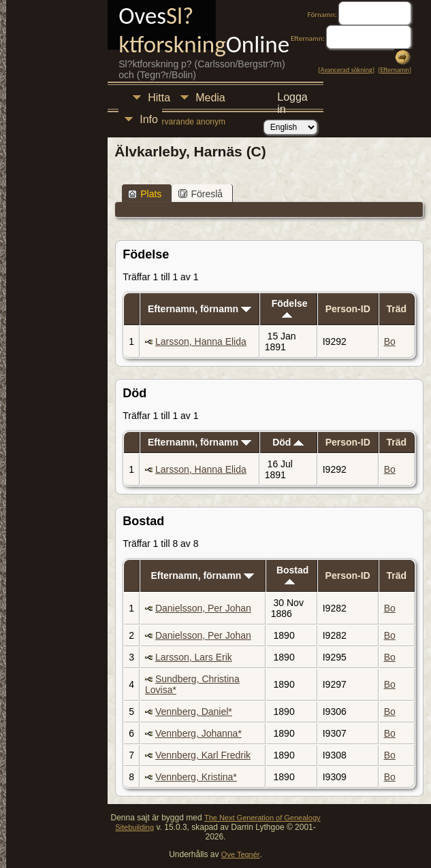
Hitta (159, 98)
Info (149, 119)
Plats (145, 194)
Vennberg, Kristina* (196, 777)
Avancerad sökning (347, 70)
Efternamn (394, 70)
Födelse (290, 308)
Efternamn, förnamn (199, 309)
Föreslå (201, 194)
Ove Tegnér (241, 854)
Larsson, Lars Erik (194, 657)
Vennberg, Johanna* (198, 733)
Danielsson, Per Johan (203, 608)
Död (288, 442)
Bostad (292, 574)
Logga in (292, 99)
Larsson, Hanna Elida (201, 341)
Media (210, 98)
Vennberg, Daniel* (194, 712)
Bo (390, 341)
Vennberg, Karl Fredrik (203, 755)
